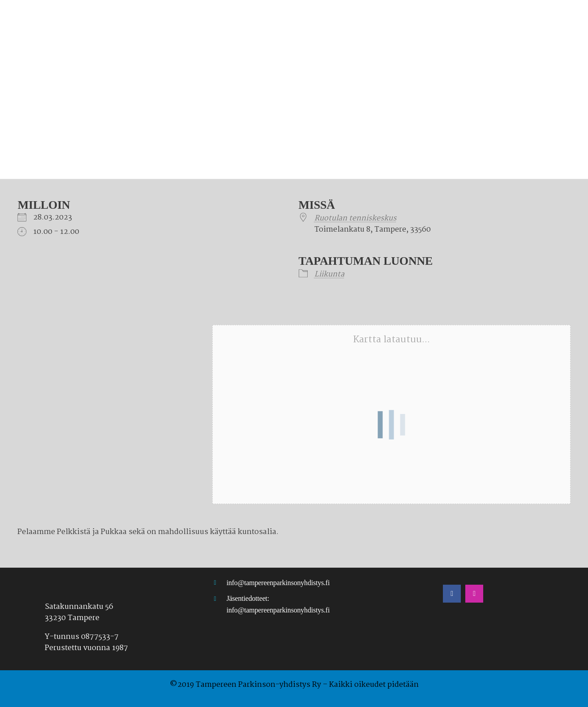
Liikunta (329, 274)
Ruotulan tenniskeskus (355, 218)
